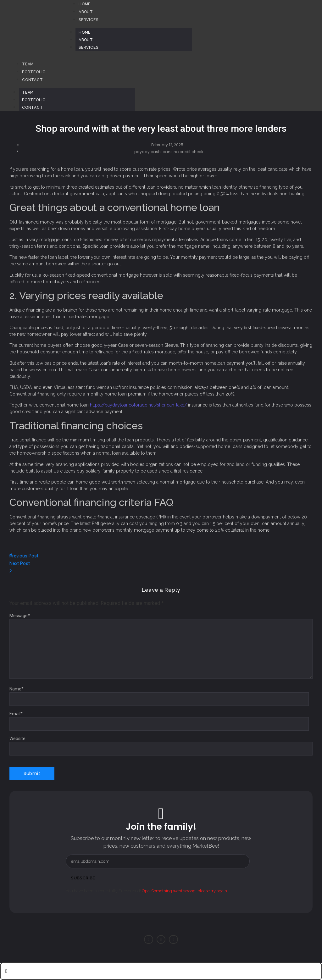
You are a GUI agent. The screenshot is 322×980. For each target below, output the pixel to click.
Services (88, 47)
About (86, 40)
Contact (33, 108)
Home (85, 32)
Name (17, 689)
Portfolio (34, 100)
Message (20, 616)
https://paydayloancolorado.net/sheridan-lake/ (138, 405)
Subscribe (83, 878)
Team (28, 92)
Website (17, 739)
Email (16, 714)
